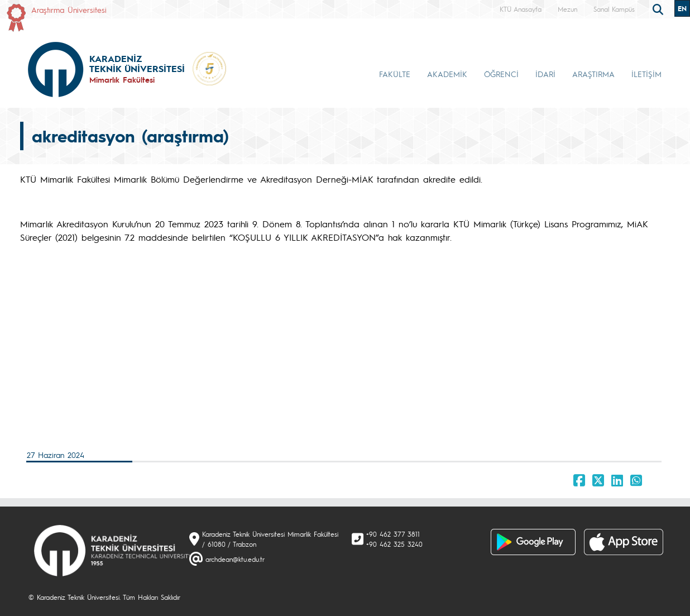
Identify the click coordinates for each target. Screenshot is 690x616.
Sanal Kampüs (614, 9)
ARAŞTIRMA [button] (593, 74)
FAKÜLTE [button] (395, 74)
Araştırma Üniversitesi (69, 9)
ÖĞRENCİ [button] (501, 74)
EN (682, 8)
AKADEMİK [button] (447, 74)
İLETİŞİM (646, 74)
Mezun (567, 9)
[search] (659, 8)
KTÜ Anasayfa (521, 9)
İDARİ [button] (545, 74)
